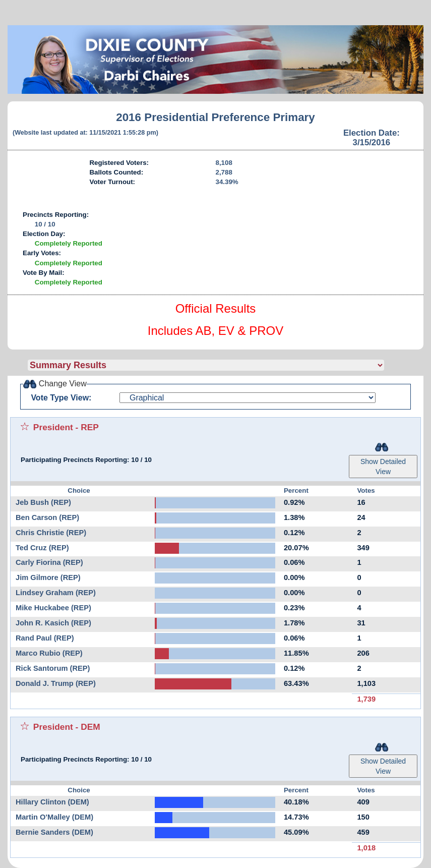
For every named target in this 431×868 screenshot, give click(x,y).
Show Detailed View (383, 467)
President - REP (66, 427)
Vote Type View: (61, 398)
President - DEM (67, 727)
